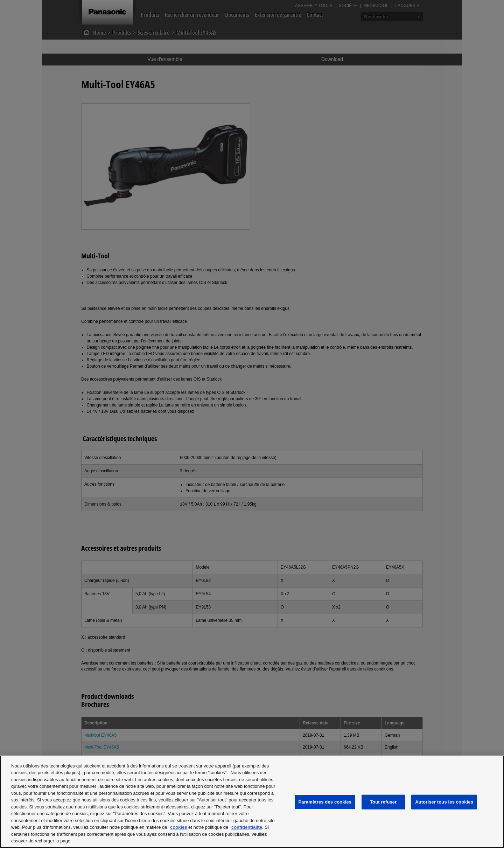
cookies (178, 827)
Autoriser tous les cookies (444, 802)
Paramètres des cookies (325, 802)
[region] (252, 802)
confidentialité (247, 827)
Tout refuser (383, 802)
